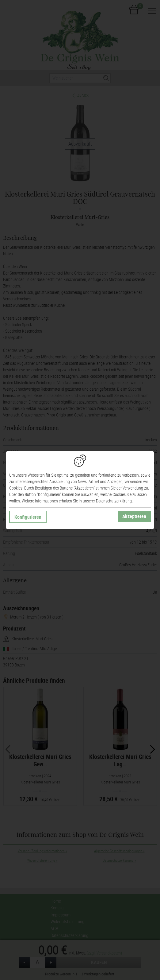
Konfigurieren (28, 517)
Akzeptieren (134, 516)
